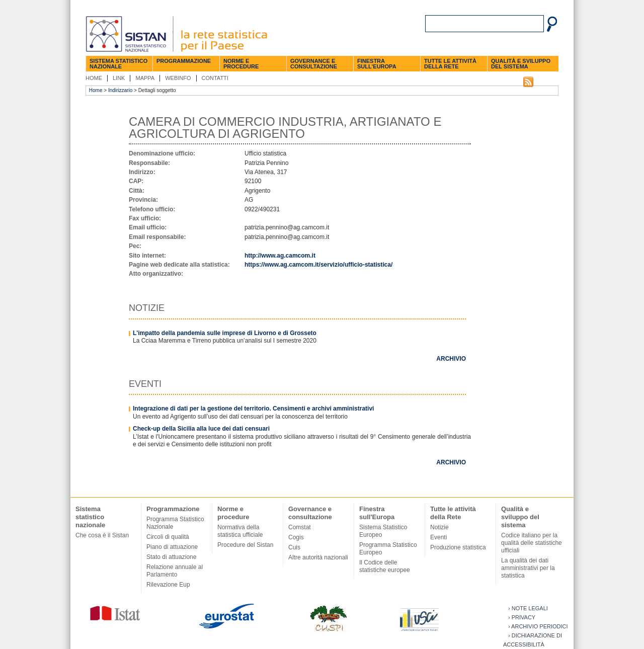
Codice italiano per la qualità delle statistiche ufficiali (532, 543)
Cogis (296, 537)
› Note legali (528, 608)
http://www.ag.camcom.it (280, 256)
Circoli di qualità (168, 537)
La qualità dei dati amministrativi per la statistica (528, 568)
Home (94, 78)
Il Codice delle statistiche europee (385, 566)
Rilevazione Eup (168, 585)
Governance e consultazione (314, 64)
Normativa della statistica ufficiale (240, 531)
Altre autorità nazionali (318, 557)
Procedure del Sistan (245, 545)
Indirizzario (120, 90)
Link (119, 78)
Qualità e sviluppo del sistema (521, 64)
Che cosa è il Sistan (102, 535)
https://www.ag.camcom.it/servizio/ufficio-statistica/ (318, 265)
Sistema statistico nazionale (118, 64)
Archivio (451, 359)
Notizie (439, 527)
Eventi (438, 537)
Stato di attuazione (171, 557)
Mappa (145, 78)
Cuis (294, 547)
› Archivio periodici (538, 626)
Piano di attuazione (172, 547)
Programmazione (184, 61)
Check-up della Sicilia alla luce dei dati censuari (201, 429)
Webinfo (178, 78)
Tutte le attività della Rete (450, 64)
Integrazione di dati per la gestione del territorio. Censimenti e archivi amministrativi (253, 409)
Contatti (215, 78)
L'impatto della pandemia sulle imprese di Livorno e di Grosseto (225, 333)
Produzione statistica (458, 547)
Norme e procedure (241, 64)
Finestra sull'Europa (377, 64)
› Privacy (522, 617)
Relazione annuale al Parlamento (175, 571)
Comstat (300, 527)
